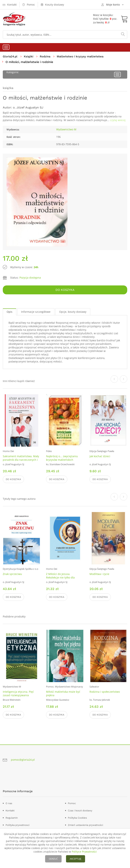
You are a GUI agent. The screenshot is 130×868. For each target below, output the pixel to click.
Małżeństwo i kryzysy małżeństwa (84, 56)
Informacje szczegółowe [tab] (36, 312)
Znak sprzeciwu (12, 574)
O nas (9, 803)
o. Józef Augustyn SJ (28, 108)
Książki (30, 56)
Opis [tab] (10, 312)
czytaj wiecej (118, 120)
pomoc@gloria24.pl (23, 760)
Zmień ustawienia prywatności (85, 825)
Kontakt (10, 811)
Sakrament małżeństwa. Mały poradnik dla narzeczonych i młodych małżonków (21, 460)
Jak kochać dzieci (100, 456)
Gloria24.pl (11, 56)
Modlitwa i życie (99, 574)
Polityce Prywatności (84, 852)
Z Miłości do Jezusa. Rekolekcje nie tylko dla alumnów (60, 578)
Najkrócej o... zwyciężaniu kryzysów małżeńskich (62, 458)
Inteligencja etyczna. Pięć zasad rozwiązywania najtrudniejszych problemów (21, 695)
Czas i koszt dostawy (80, 811)
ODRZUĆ (53, 859)
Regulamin (12, 818)
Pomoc (72, 803)
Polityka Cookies (77, 818)
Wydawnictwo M (66, 130)
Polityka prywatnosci (17, 825)
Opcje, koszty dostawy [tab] (73, 312)
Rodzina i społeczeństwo (105, 692)
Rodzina (47, 56)
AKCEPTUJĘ (76, 859)
